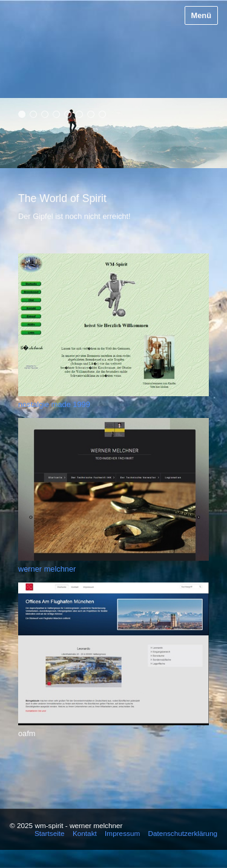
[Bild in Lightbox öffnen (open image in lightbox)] (113, 325)
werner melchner (47, 569)
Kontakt (85, 833)
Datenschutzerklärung (183, 833)
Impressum (122, 833)
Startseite (50, 833)
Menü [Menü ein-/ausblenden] (201, 15)
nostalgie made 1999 (54, 404)
